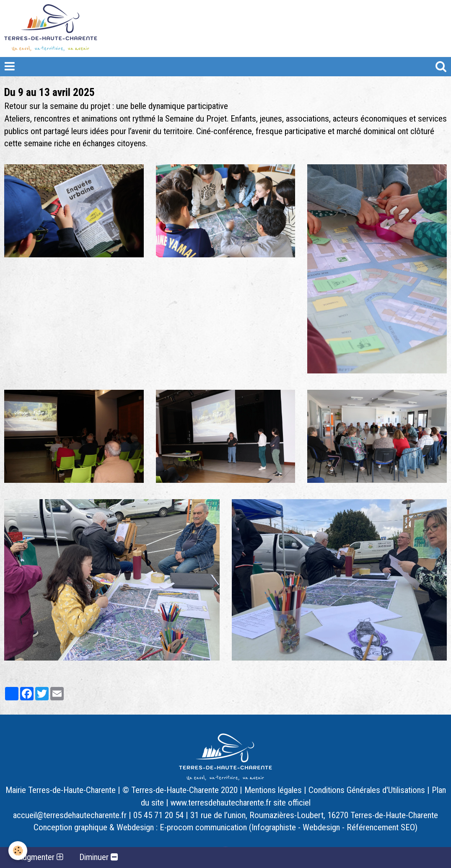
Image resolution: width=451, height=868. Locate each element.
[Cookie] (18, 851)
